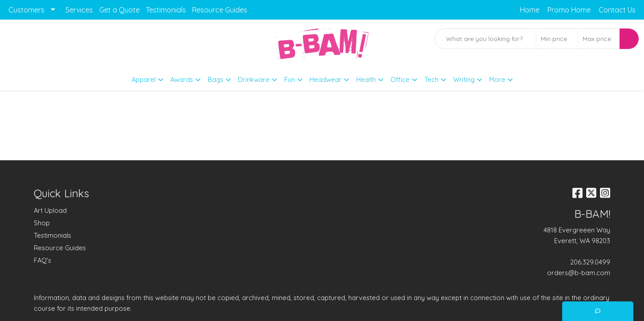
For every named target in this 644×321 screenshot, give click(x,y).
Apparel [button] (144, 79)
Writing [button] (464, 79)
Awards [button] (182, 79)
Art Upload (50, 210)
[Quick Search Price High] (599, 39)
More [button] (497, 79)
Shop (42, 223)
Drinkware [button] (254, 79)
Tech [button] (431, 79)
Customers (26, 10)
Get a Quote (119, 10)
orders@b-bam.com (579, 273)
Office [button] (400, 79)
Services (79, 10)
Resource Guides (220, 10)
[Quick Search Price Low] (557, 39)
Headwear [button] (326, 79)
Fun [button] (290, 79)
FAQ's (42, 260)
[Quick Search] (485, 39)
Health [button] (366, 79)
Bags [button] (215, 79)
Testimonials (166, 10)
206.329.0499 (590, 262)
